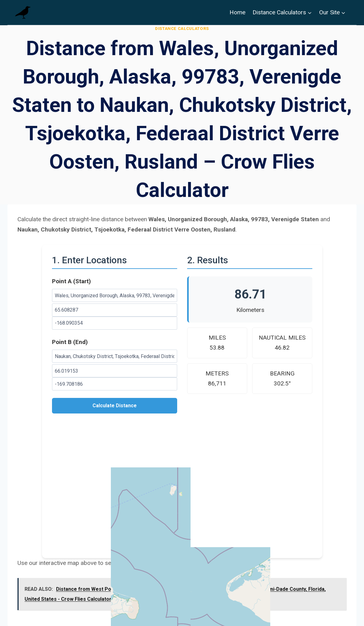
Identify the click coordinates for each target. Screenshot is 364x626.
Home (237, 12)
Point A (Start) (71, 281)
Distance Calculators (182, 29)
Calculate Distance (115, 406)
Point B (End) (70, 342)
